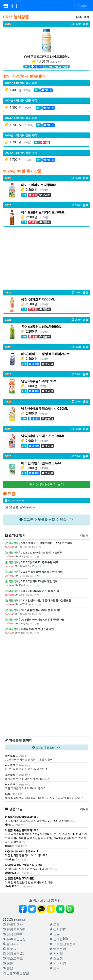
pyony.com (20, 919)
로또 (55, 924)
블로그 (10, 948)
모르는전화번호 (63, 944)
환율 (8, 968)
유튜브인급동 (15, 939)
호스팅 (56, 958)
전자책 (56, 953)
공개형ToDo (59, 939)
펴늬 (10, 6)
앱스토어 (58, 948)
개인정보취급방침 (16, 973)
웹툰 (8, 963)
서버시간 (58, 963)
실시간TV (58, 929)
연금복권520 (14, 953)
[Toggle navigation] (82, 6)
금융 (55, 934)
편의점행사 (13, 924)
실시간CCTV (13, 934)
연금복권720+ (14, 929)
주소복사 (83, 17)
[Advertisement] (46, 258)
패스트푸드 (13, 958)
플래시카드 (13, 944)
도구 (55, 968)
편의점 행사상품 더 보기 (46, 484)
